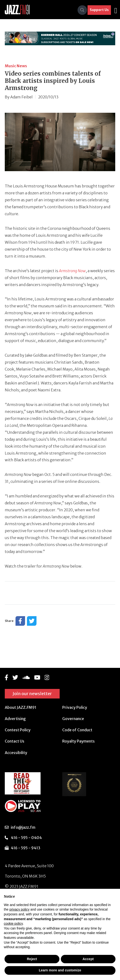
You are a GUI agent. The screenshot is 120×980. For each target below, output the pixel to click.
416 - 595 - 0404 (26, 838)
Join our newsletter (32, 694)
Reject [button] (32, 959)
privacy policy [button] (19, 909)
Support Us (99, 10)
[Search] (82, 10)
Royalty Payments (78, 741)
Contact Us (15, 741)
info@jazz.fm (23, 827)
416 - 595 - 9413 (26, 848)
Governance (73, 719)
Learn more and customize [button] (60, 970)
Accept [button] (88, 959)
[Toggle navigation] (116, 10)
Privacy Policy (75, 707)
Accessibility (16, 753)
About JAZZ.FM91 (21, 707)
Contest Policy (18, 730)
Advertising (15, 719)
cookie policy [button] (13, 924)
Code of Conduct (77, 730)
